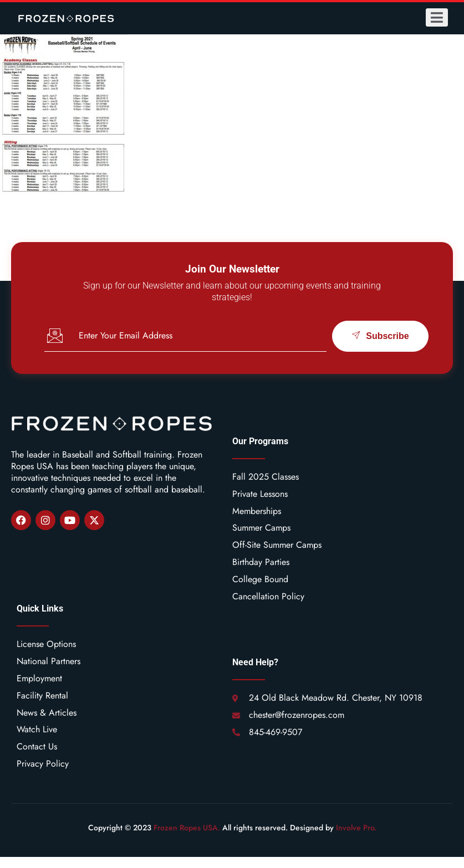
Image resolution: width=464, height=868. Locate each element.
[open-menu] (437, 17)
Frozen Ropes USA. (187, 828)
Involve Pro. (356, 828)
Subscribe (380, 336)
